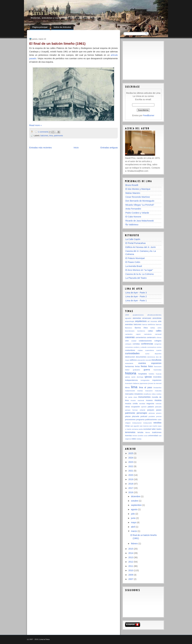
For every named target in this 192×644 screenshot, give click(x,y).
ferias (137, 366)
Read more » (35, 125)
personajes (142, 413)
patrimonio (58, 136)
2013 (131, 557)
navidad (142, 404)
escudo (148, 360)
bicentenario (130, 331)
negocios (150, 403)
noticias (158, 404)
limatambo (157, 388)
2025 (131, 453)
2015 (131, 549)
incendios (157, 377)
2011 (131, 566)
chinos (159, 337)
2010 (131, 570)
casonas (130, 337)
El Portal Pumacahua (135, 243)
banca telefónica (149, 324)
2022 (131, 466)
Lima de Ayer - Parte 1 (136, 301)
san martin (153, 426)
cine (127, 341)
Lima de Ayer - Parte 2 (136, 297)
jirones (151, 383)
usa (160, 436)
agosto (134, 509)
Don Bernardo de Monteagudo (140, 201)
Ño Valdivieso (132, 225)
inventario (129, 383)
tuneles (141, 436)
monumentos (144, 397)
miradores (139, 394)
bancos (159, 324)
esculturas (157, 360)
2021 (131, 471)
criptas (140, 350)
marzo (134, 531)
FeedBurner (149, 115)
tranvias (128, 435)
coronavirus (152, 347)
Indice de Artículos (62, 27)
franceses (158, 366)
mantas (140, 391)
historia (131, 373)
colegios (158, 341)
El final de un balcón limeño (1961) (57, 44)
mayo (134, 522)
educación (141, 360)
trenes (135, 436)
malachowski (130, 391)
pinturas (152, 413)
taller (154, 429)
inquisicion (157, 380)
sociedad (147, 429)
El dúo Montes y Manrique (138, 189)
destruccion (130, 357)
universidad (153, 435)
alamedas (137, 318)
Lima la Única (47, 13)
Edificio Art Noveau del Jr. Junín (141, 247)
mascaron (149, 391)
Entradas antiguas (109, 148)
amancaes (147, 318)
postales (152, 416)
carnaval (158, 334)
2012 (131, 562)
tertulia (140, 432)
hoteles (151, 374)
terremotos (130, 432)
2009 (131, 575)
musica (158, 400)
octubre (135, 501)
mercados (129, 394)
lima (51, 136)
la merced (158, 383)
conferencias (147, 344)
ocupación (136, 407)
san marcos (144, 426)
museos (149, 400)
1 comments (43, 132)
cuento (159, 350)
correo (159, 347)
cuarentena (149, 350)
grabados (136, 370)
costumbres (130, 350)
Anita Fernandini (133, 209)
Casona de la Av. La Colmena (139, 274)
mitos (154, 394)
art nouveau (152, 321)
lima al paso (146, 387)
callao (150, 331)
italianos (136, 383)
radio (160, 420)
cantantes (129, 334)
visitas (139, 439)
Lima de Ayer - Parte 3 (136, 293)
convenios (129, 347)
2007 (131, 579)
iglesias (148, 377)
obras (127, 407)
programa (140, 419)
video (134, 439)
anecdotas (157, 318)
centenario (151, 337)
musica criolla (131, 403)
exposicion (156, 363)
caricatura (148, 334)
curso (147, 354)
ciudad (134, 341)
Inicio (76, 148)
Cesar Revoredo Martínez (138, 197)
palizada (158, 407)
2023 (131, 462)
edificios (133, 360)
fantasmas (130, 366)
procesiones (130, 419)
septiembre (137, 505)
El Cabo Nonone (133, 217)
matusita (158, 391)
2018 (131, 484)
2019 (131, 479)
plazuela (136, 416)
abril (133, 527)
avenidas (129, 324)
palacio (151, 407)
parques (151, 410)
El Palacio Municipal (135, 258)
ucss (146, 436)
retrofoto (157, 423)
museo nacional (137, 400)
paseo (159, 410)
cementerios (141, 337)
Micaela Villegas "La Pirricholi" (140, 205)
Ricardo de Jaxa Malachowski (140, 221)
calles (159, 331)
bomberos (141, 331)
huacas (159, 374)
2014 (131, 553)
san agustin (135, 426)
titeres (148, 432)
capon (138, 334)
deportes (158, 354)
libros (127, 387)
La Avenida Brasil (134, 266)
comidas (136, 344)
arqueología (130, 321)
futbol (127, 370)
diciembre (136, 496)
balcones (44, 136)
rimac (127, 426)
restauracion (137, 423)
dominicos (151, 357)
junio (133, 518)
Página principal (40, 27)
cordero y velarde (140, 347)
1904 (127, 315)
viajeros (128, 439)
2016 (131, 492)
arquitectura (141, 321)
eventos (142, 363)
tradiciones (157, 432)
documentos (141, 357)
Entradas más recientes (40, 148)
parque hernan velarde (135, 410)
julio (133, 514)
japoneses (144, 383)
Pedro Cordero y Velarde (137, 213)
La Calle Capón (133, 239)
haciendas (157, 370)
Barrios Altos (141, 328)
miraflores (147, 394)
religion (128, 423)
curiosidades (132, 353)
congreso (158, 344)
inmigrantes (145, 380)
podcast (144, 416)
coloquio (128, 344)
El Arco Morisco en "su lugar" (139, 270)
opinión (144, 407)
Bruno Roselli (132, 185)
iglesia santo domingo (134, 377)
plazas (128, 416)
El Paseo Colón (133, 262)
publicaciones (151, 419)
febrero (135, 544)
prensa (159, 416)
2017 (131, 488)
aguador (128, 318)
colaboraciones (145, 341)
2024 (131, 458)
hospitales (143, 374)
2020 (131, 475)
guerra (147, 370)
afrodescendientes (154, 315)
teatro (159, 429)
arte (160, 321)
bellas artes (156, 328)
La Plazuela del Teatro (136, 278)
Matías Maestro (133, 193)
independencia (131, 380)
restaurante (148, 423)
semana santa (137, 429)
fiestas (144, 366)
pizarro (159, 413)
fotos (151, 366)
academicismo (138, 315)
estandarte (129, 363)
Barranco (129, 328)
